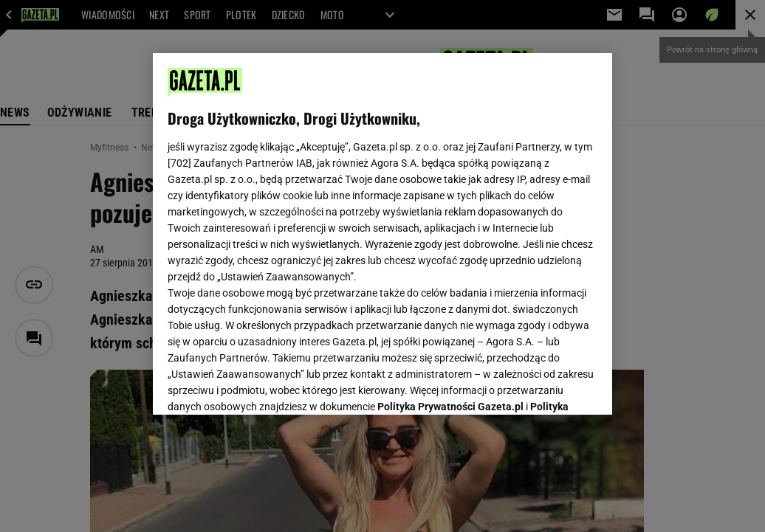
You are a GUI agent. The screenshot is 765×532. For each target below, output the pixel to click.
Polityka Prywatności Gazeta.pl (450, 219)
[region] (382, 234)
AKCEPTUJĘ (548, 386)
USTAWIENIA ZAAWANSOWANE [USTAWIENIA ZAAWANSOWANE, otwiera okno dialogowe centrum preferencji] (265, 385)
